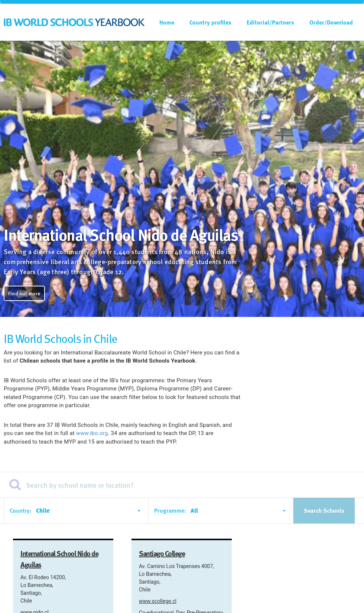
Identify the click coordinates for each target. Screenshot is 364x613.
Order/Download (331, 22)
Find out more (24, 293)
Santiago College (162, 553)
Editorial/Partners (270, 22)
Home (167, 22)
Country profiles (210, 22)
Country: (21, 510)
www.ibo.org (92, 433)
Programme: (170, 510)
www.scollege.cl (158, 601)
